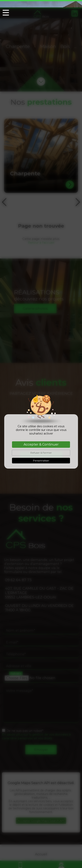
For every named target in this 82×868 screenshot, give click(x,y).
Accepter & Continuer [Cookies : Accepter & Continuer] (41, 437)
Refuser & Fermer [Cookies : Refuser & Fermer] (41, 445)
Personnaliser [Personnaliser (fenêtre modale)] (41, 453)
